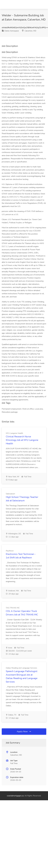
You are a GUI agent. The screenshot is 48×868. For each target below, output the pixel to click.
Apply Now (24, 731)
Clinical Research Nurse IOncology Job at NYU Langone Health (22, 440)
